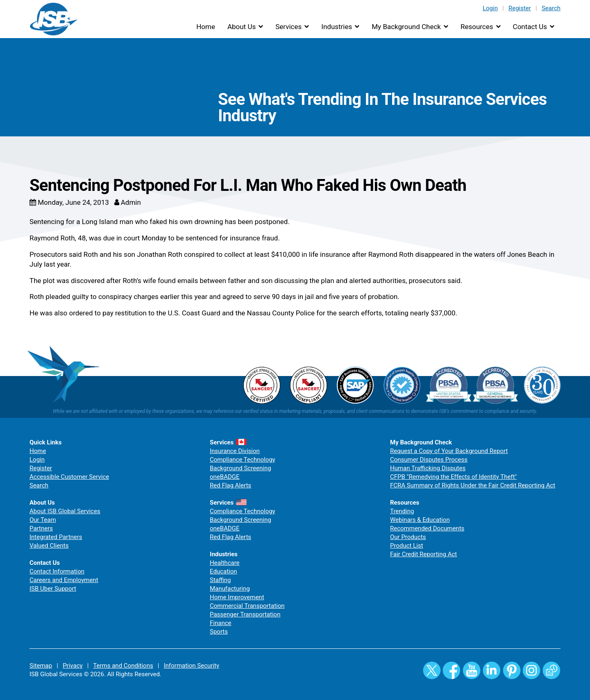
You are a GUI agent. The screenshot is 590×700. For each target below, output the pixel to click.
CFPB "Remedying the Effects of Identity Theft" (453, 477)
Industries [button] (337, 27)
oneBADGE (225, 477)
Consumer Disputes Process (429, 460)
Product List (407, 546)
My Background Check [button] (406, 27)
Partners (41, 528)
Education (224, 571)
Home (206, 27)
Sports (219, 632)
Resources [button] (477, 27)
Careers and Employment (64, 580)
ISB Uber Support (53, 589)
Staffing (220, 580)
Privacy (73, 666)
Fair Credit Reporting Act (423, 554)
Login (490, 8)
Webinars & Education (420, 520)
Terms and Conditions (123, 666)
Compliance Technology (243, 460)
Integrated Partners (56, 537)
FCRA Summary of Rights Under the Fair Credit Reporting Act (473, 485)
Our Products (408, 537)
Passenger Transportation (245, 614)
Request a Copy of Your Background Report (449, 451)
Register (520, 8)
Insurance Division (235, 451)
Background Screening (241, 468)
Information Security (192, 666)
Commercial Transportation (247, 606)
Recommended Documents (427, 528)
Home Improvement (237, 597)
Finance (220, 623)
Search (551, 8)
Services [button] (288, 27)
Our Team (43, 520)
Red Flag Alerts (230, 485)
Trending (402, 511)
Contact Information (57, 571)
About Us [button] (242, 27)
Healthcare (225, 563)
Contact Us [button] (530, 27)
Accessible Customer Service (69, 477)
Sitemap (41, 666)
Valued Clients (49, 546)
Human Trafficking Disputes (428, 468)
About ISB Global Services (65, 511)
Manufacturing (230, 589)
